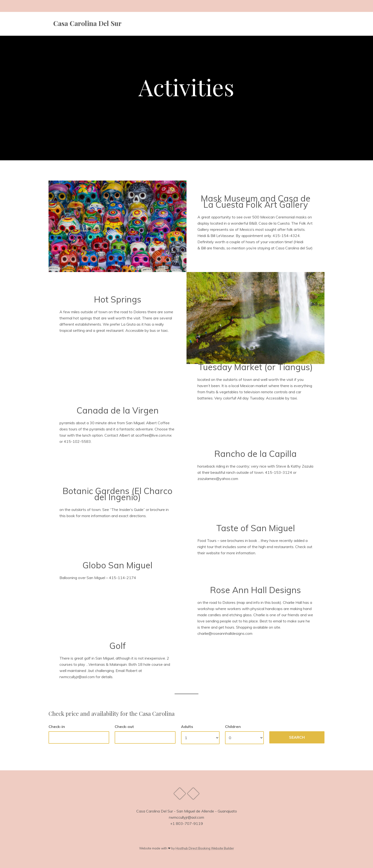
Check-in (57, 727)
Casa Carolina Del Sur (87, 23)
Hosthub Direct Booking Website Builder (205, 848)
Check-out (124, 727)
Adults (187, 727)
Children (233, 727)
